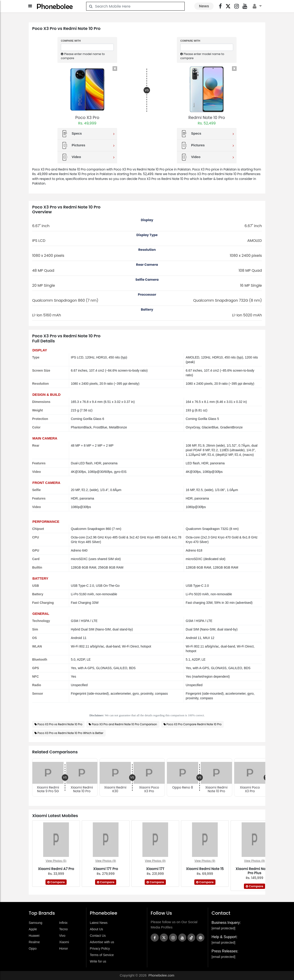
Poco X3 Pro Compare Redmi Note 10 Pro (194, 724)
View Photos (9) (106, 861)
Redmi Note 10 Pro (207, 117)
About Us (96, 929)
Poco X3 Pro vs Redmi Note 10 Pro (60, 724)
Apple (33, 929)
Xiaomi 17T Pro (106, 869)
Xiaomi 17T (155, 869)
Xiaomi (64, 942)
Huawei (34, 936)
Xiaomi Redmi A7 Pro (56, 869)
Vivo (62, 936)
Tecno (64, 929)
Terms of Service (102, 955)
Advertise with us (102, 942)
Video (88, 157)
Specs (88, 134)
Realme (34, 942)
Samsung (35, 923)
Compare (56, 882)
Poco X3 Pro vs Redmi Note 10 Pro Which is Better (70, 733)
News (204, 6)
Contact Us (98, 936)
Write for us (98, 961)
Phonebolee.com (161, 975)
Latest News (99, 923)
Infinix (64, 923)
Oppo (33, 948)
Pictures (88, 145)
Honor (64, 948)
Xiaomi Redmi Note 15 (205, 869)
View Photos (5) (56, 861)
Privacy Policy (100, 948)
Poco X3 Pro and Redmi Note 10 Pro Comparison (124, 724)
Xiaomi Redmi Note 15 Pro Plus (255, 871)
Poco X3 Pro (87, 117)
